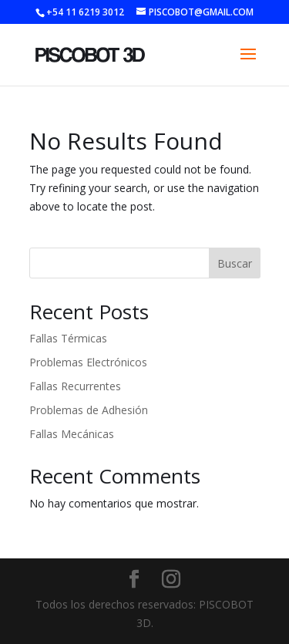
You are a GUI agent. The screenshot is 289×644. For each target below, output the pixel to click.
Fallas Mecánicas (72, 434)
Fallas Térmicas (68, 338)
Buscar (235, 263)
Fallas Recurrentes (75, 386)
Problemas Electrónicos (88, 362)
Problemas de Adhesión (89, 410)
